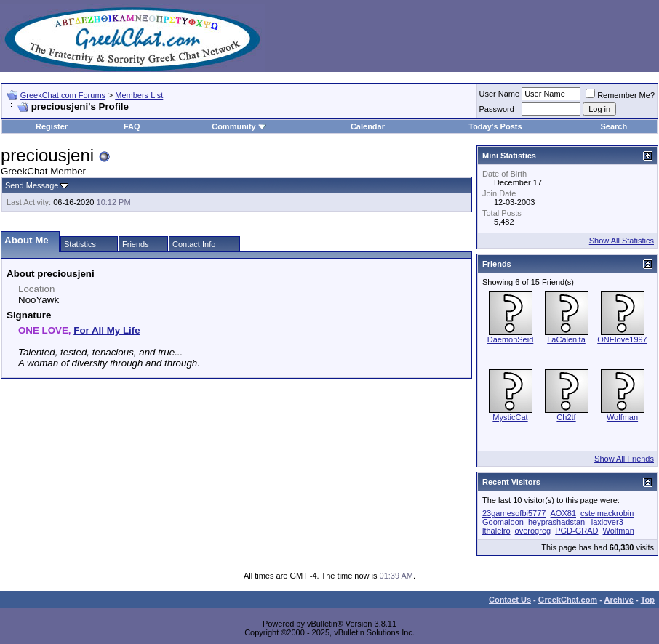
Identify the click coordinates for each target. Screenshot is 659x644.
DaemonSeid (511, 339)
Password (497, 109)
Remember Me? (620, 95)
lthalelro (496, 531)
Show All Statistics (622, 241)
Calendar (368, 126)
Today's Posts (495, 126)
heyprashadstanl (558, 522)
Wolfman (622, 417)
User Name (500, 94)
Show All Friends (624, 459)
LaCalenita (566, 339)
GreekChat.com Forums (63, 95)
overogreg (533, 531)
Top (648, 600)
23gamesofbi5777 (514, 513)
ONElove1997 (622, 339)
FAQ (132, 126)
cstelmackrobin (607, 513)
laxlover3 (607, 522)
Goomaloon (503, 522)
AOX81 (563, 513)
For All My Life (107, 330)
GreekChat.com (568, 600)
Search (614, 126)
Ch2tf (566, 417)
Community (239, 126)
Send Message (32, 185)
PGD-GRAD (576, 531)
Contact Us (510, 600)
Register (52, 126)
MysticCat (510, 417)
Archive (619, 600)
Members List (139, 95)
